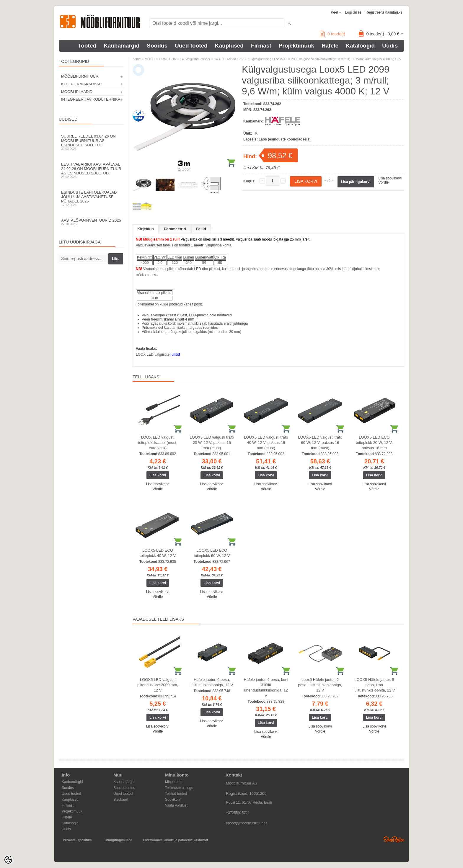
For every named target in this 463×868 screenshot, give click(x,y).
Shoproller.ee (394, 839)
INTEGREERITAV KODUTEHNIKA (91, 99)
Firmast (261, 46)
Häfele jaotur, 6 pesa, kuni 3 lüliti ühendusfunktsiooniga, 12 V (266, 688)
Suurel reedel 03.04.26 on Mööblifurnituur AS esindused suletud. (91, 142)
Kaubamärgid (122, 46)
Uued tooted (191, 46)
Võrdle (384, 182)
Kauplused (229, 46)
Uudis (390, 46)
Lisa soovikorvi (390, 178)
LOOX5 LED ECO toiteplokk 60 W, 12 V (212, 553)
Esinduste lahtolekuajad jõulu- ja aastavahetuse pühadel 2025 (91, 198)
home (137, 59)
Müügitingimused (119, 840)
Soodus (157, 46)
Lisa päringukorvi (356, 182)
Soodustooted (124, 788)
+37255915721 (238, 813)
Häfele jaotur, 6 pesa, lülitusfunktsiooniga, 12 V (212, 682)
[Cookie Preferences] (8, 860)
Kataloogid (360, 46)
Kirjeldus (146, 229)
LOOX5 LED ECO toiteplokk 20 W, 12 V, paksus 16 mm (374, 443)
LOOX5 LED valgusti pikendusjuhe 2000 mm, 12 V (158, 685)
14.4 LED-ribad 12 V (229, 59)
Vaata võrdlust (176, 805)
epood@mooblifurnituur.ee (247, 823)
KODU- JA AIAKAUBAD (81, 84)
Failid (201, 229)
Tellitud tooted (176, 794)
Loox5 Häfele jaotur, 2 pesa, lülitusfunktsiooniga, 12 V (320, 685)
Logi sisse (353, 12)
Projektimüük (296, 46)
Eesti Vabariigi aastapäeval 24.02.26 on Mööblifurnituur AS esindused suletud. (91, 170)
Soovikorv (173, 800)
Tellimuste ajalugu (179, 788)
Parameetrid (175, 229)
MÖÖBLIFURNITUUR (80, 76)
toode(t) (332, 34)
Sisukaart (121, 800)
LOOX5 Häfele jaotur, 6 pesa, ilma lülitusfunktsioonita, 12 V (374, 685)
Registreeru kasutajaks (384, 12)
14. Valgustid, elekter (195, 59)
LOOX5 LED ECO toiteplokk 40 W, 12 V (158, 553)
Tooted (87, 46)
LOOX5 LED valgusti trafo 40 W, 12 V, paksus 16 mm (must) (266, 443)
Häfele (330, 46)
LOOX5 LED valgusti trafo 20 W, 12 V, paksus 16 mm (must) (212, 443)
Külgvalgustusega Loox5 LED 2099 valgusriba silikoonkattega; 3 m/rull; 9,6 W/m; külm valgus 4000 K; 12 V (324, 59)
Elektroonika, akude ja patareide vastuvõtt (175, 840)
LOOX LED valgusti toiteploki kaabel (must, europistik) (158, 443)
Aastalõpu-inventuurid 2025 (91, 222)
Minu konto (174, 782)
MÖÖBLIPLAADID (77, 92)
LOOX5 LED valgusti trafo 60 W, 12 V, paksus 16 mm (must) (320, 443)
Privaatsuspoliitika (77, 840)
